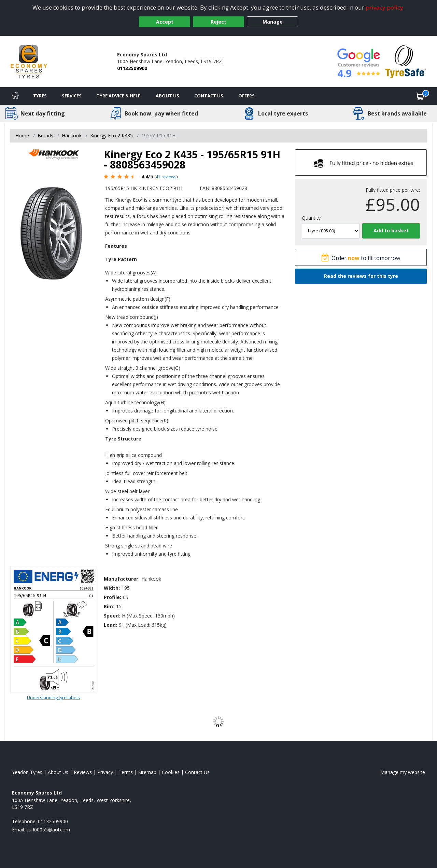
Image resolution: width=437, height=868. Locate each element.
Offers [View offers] (246, 96)
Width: (112, 588)
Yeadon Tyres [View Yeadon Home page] (27, 772)
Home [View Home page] (22, 135)
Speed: (112, 616)
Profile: (112, 597)
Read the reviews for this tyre (361, 276)
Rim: (109, 606)
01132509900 (132, 68)
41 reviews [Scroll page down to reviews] (166, 177)
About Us (167, 96)
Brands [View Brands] (45, 135)
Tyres (40, 96)
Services (72, 96)
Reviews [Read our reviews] (83, 772)
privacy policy (384, 7)
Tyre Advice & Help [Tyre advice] (119, 96)
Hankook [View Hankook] (72, 135)
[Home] (15, 96)
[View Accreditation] (406, 61)
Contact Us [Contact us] (209, 96)
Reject (218, 22)
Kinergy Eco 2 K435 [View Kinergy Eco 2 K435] (111, 135)
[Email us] (48, 830)
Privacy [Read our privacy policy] (105, 772)
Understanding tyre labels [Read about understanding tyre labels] (53, 697)
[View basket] (420, 96)
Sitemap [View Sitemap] (147, 772)
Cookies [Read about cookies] (171, 772)
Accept (165, 22)
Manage (273, 22)
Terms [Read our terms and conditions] (126, 772)
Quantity (311, 218)
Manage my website (403, 772)
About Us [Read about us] (58, 772)
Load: (110, 625)
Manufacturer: (122, 579)
